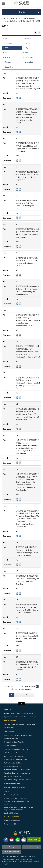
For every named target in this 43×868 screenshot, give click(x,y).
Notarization (8, 776)
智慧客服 (33, 3)
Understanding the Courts (13, 795)
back (35, 33)
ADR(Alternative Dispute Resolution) (16, 753)
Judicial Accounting (10, 780)
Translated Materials (11, 813)
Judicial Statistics (29, 18)
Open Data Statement (12, 852)
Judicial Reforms (10, 720)
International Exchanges (12, 821)
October (8, 62)
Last (32, 695)
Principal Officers (28, 713)
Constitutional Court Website (14, 742)
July (26, 52)
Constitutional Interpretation (14, 749)
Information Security (31, 847)
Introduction (15, 713)
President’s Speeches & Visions (14, 724)
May (26, 48)
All (6, 38)
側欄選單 (3, 3)
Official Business (14, 18)
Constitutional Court (11, 731)
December (9, 67)
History (6, 713)
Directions (32, 717)
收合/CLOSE (21, 704)
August (8, 57)
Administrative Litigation (12, 766)
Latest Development (11, 738)
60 (16, 689)
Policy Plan (23, 717)
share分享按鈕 (40, 33)
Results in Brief (9, 728)
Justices (6, 735)
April (7, 48)
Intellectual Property (11, 770)
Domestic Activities (10, 824)
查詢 (40, 3)
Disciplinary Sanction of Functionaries (17, 773)
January (28, 38)
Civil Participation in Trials (13, 763)
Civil (27, 749)
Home (4, 18)
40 (12, 689)
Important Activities (11, 817)
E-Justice (17, 776)
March (27, 43)
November (29, 62)
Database (7, 787)
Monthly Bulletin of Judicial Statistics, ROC (19, 21)
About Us (7, 710)
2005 (38, 21)
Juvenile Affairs (9, 760)
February (8, 43)
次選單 (22, 12)
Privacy (12, 847)
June (7, 52)
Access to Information (12, 783)
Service (6, 791)
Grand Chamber (26, 770)
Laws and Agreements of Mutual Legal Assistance (17, 803)
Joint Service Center (11, 798)
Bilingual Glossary (18, 787)
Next (26, 695)
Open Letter (32, 724)
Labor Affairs (8, 756)
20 (37, 686)
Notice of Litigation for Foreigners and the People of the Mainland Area (18, 808)
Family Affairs (19, 756)
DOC (17, 98)
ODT (20, 98)
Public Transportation (25, 862)
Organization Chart (10, 717)
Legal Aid (23, 798)
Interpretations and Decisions (21, 735)
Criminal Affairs (22, 760)
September (29, 57)
